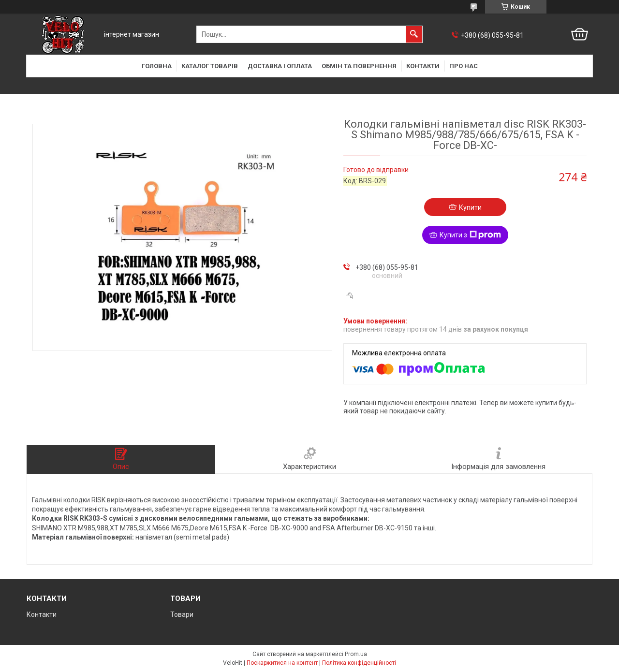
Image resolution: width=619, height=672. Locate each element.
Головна (157, 66)
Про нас (464, 66)
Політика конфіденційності (359, 663)
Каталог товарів (210, 66)
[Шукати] (414, 34)
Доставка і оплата (280, 66)
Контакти (423, 66)
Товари (182, 614)
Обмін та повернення (359, 66)
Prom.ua (356, 654)
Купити (470, 207)
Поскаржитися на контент (282, 663)
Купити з (470, 235)
